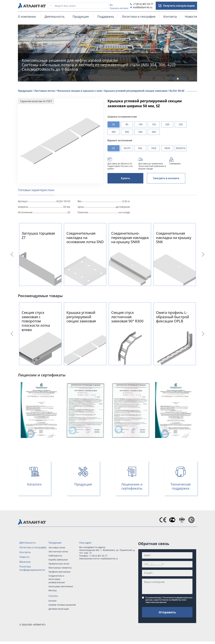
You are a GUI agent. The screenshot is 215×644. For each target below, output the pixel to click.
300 (114, 132)
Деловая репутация (59, 609)
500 (140, 132)
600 (154, 132)
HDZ (154, 148)
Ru (111, 5)
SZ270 (127, 148)
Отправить (167, 612)
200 (167, 124)
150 (154, 124)
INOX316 (181, 148)
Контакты (170, 17)
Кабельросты (55, 556)
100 (140, 124)
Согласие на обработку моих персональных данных (166, 601)
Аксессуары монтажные (61, 586)
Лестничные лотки (58, 552)
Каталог (53, 601)
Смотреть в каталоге (166, 178)
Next (204, 254)
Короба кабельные (58, 560)
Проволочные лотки (59, 564)
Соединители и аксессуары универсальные (57, 579)
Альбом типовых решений (62, 605)
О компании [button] (27, 17)
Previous (12, 254)
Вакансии (25, 562)
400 (127, 132)
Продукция (55, 543)
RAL (140, 148)
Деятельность (55, 17)
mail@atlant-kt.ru (143, 7)
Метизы (53, 590)
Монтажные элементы (60, 568)
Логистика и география (139, 17)
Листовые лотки (57, 547)
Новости (191, 17)
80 (127, 124)
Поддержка (106, 17)
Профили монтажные (59, 572)
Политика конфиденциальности (32, 568)
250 (181, 124)
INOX (167, 148)
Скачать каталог (119, 8)
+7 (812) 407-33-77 (143, 4)
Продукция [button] (81, 17)
